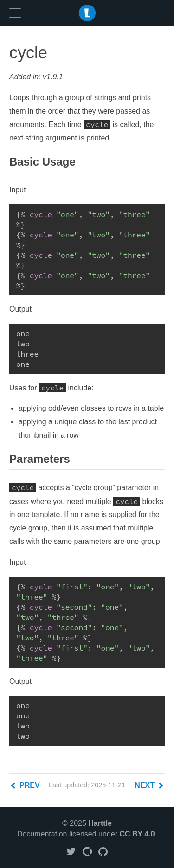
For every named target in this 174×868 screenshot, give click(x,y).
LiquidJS (87, 13)
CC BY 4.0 (137, 834)
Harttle (100, 823)
